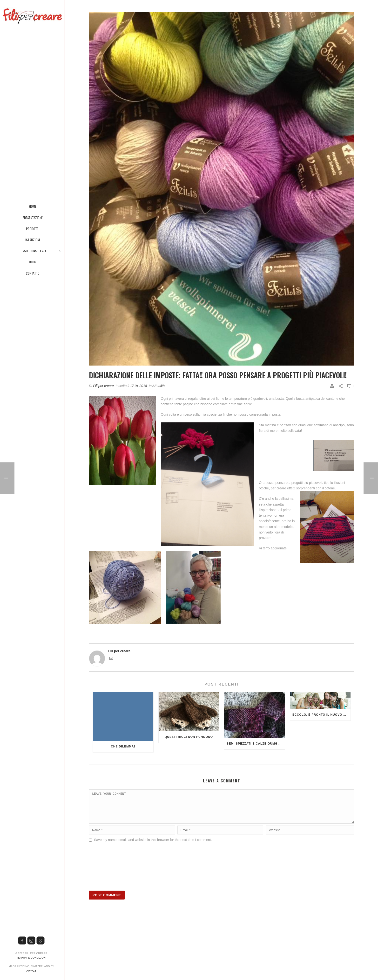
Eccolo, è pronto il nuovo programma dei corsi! (321, 715)
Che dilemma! (123, 747)
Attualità (159, 386)
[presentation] (109, 872)
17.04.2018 (138, 386)
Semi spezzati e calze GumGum (255, 744)
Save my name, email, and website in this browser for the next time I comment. (153, 846)
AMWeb (31, 971)
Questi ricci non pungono (189, 737)
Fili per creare (103, 386)
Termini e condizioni (31, 958)
